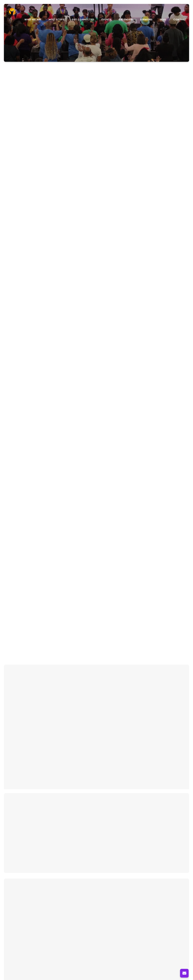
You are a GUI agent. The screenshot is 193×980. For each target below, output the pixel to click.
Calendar (126, 20)
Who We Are (33, 20)
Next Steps (57, 20)
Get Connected (83, 20)
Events (106, 20)
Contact (180, 20)
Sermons (146, 20)
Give (163, 20)
